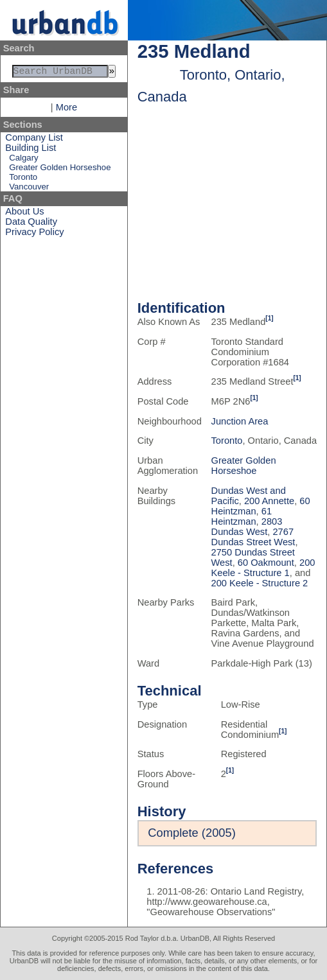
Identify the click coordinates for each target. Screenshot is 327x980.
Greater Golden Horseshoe (60, 170)
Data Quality (31, 224)
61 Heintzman (242, 516)
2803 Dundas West (247, 527)
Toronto (23, 179)
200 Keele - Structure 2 (260, 583)
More (66, 110)
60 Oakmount (266, 563)
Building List (31, 150)
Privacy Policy (34, 234)
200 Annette (269, 501)
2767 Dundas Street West (253, 537)
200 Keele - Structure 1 (263, 568)
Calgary (23, 160)
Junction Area (240, 421)
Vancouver (29, 189)
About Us (24, 214)
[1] (269, 318)
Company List (34, 140)
